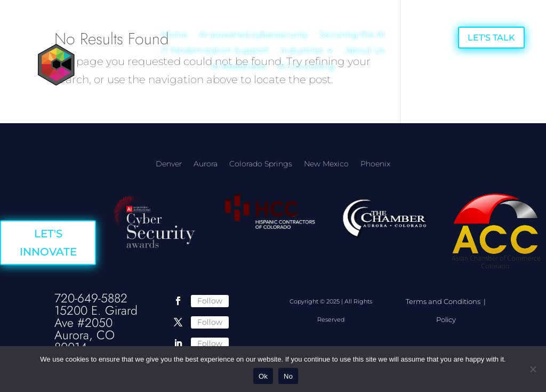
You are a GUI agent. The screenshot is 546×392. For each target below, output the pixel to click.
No (288, 376)
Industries (302, 51)
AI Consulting (306, 67)
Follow (210, 301)
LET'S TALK (491, 38)
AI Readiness (239, 67)
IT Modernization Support (215, 51)
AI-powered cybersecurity (254, 35)
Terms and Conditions (444, 301)
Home (174, 35)
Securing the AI (352, 35)
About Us (365, 51)
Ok (263, 376)
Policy (446, 319)
